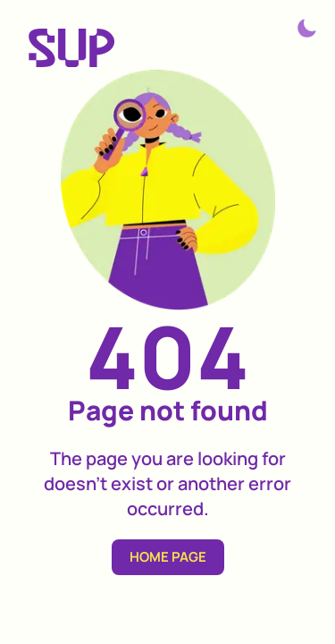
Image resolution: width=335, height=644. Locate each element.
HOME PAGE (168, 557)
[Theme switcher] (306, 29)
